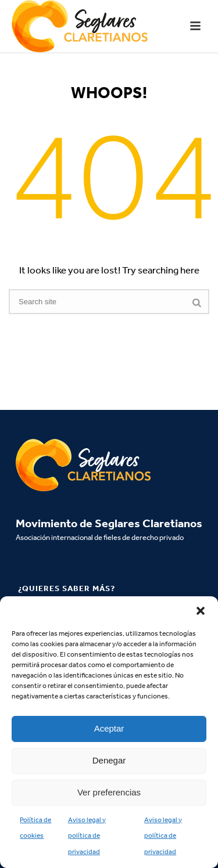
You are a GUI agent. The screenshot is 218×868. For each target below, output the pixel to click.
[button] (201, 611)
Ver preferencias (109, 792)
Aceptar (109, 728)
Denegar (109, 760)
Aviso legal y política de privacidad (87, 836)
